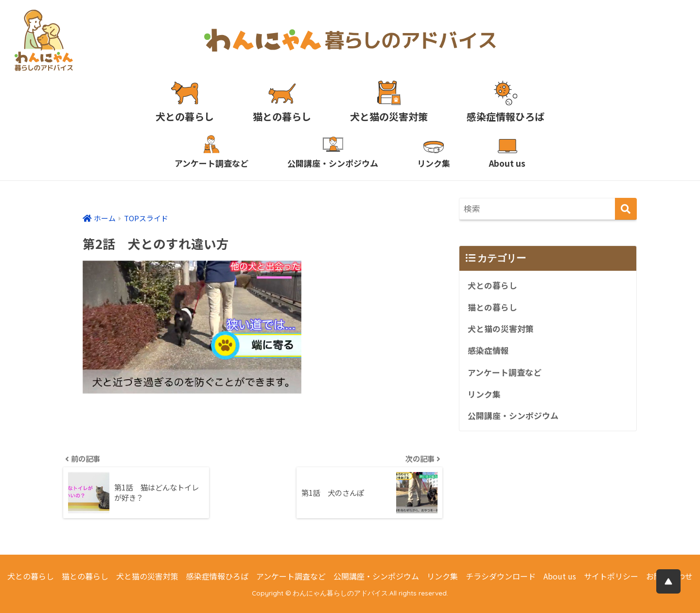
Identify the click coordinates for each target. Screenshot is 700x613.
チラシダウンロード (501, 576)
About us (560, 576)
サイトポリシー (611, 576)
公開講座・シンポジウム (513, 416)
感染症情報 (488, 350)
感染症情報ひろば (217, 576)
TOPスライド (146, 218)
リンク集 (484, 394)
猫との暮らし (492, 307)
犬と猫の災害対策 (501, 329)
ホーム (105, 218)
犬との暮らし (492, 285)
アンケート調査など (505, 372)
